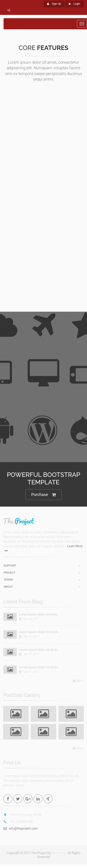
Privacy (9, 573)
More (78, 681)
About (8, 587)
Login (74, 4)
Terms (8, 580)
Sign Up (54, 4)
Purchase (43, 495)
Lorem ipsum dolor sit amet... (39, 614)
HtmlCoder (59, 853)
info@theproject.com (21, 828)
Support (10, 566)
